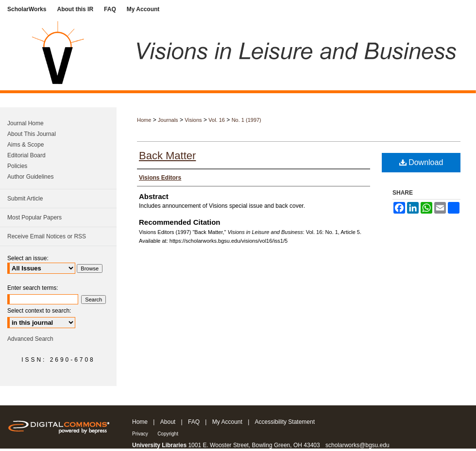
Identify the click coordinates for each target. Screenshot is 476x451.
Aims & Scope (25, 145)
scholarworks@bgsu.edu (357, 445)
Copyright (168, 434)
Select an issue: (28, 258)
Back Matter (167, 156)
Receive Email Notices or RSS (47, 236)
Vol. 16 (217, 120)
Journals (168, 120)
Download (421, 162)
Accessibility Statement (285, 422)
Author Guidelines (30, 177)
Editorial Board (26, 155)
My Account (227, 422)
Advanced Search (30, 339)
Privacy (140, 434)
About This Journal (32, 134)
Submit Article (25, 199)
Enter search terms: (33, 288)
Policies (17, 166)
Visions (193, 120)
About (168, 422)
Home (144, 120)
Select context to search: (39, 311)
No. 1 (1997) (246, 120)
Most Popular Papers (34, 217)
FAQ (194, 422)
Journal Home (25, 123)
